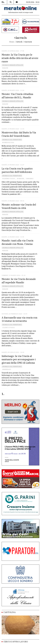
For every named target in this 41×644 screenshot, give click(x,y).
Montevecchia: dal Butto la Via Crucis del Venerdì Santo (19, 134)
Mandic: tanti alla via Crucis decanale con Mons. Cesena (17, 242)
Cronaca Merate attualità (13, 65)
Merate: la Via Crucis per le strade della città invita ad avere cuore (20, 58)
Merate (5, 68)
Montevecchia (8, 143)
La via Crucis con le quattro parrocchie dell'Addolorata (17, 170)
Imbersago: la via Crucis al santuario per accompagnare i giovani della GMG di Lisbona (19, 359)
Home (12, 42)
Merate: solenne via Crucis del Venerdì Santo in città (19, 206)
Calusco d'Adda (8, 328)
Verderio (30, 179)
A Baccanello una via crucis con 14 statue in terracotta (19, 319)
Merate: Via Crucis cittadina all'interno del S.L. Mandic (17, 96)
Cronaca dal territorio (12, 140)
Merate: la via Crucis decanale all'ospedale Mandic (19, 281)
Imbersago (7, 369)
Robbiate (20, 179)
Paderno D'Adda (9, 179)
